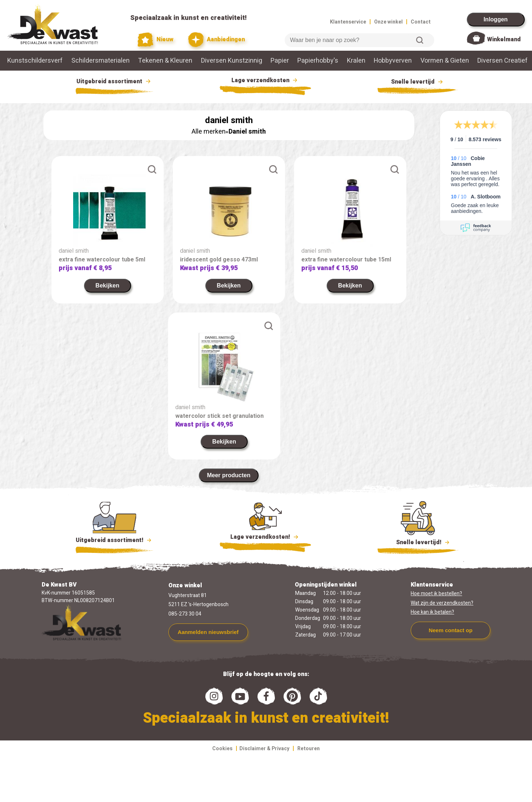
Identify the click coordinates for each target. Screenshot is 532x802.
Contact (421, 22)
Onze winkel (388, 22)
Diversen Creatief (502, 61)
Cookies (222, 749)
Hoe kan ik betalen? (432, 612)
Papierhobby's (318, 61)
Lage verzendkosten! (265, 538)
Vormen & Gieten (445, 61)
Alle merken (209, 132)
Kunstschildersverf (35, 61)
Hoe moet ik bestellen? (436, 594)
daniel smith (74, 251)
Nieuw (156, 40)
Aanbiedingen (216, 40)
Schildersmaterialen (100, 61)
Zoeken (420, 40)
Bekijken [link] (108, 285)
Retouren (309, 749)
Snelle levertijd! (418, 542)
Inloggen (496, 19)
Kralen (356, 61)
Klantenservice (348, 22)
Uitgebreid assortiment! (115, 540)
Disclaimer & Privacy (264, 749)
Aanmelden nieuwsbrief (208, 632)
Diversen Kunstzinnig (232, 61)
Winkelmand (504, 39)
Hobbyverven (393, 61)
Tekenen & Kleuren (165, 61)
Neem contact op (451, 630)
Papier (280, 61)
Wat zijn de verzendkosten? (442, 603)
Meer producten (229, 475)
